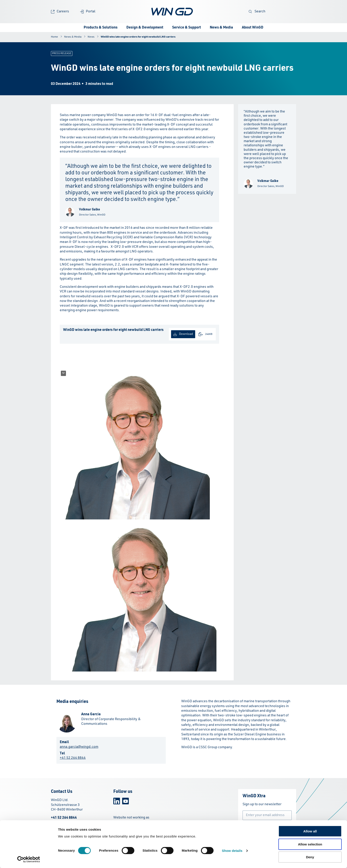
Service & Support (187, 28)
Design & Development (145, 28)
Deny (310, 857)
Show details (232, 851)
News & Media (221, 28)
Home (54, 37)
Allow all (310, 831)
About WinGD (253, 28)
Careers (60, 12)
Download (183, 334)
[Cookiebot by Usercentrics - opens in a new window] (29, 859)
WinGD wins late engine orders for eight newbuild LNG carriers (138, 37)
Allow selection (310, 844)
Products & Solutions (101, 28)
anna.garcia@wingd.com (79, 747)
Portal (88, 12)
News (91, 37)
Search (257, 12)
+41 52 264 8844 (73, 758)
